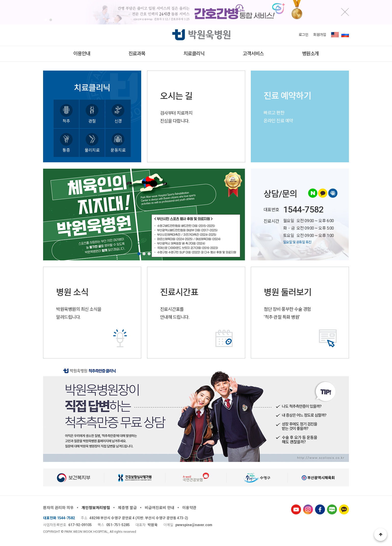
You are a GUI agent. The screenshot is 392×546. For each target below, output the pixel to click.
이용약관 (189, 508)
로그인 (304, 35)
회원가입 (320, 35)
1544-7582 (303, 210)
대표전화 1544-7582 (59, 518)
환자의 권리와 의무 (58, 508)
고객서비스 (253, 54)
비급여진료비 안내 (160, 508)
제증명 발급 (127, 508)
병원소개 (310, 54)
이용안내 (82, 54)
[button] (46, 20)
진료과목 (137, 54)
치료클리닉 (194, 54)
